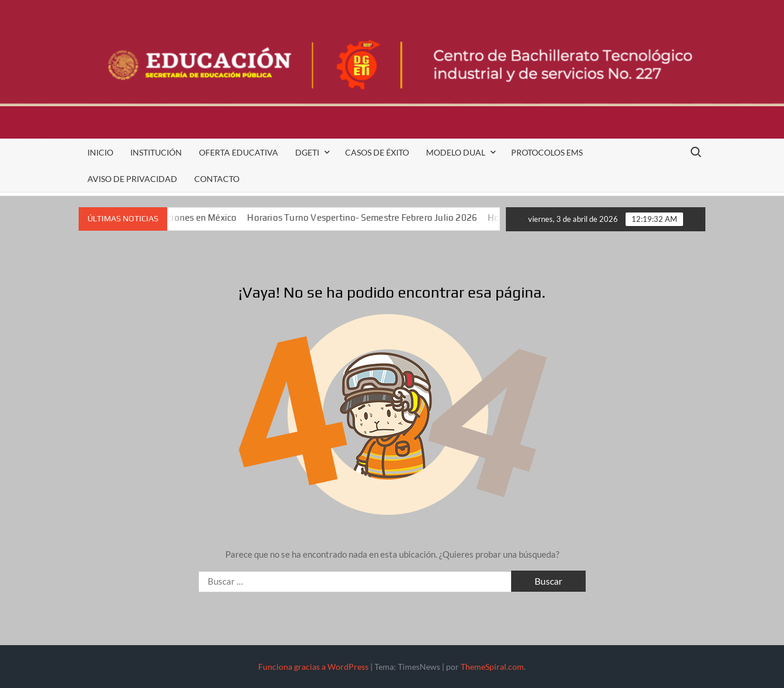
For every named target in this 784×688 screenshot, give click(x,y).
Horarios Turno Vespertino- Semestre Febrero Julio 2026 (372, 217)
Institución (156, 152)
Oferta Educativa (239, 152)
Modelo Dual (456, 152)
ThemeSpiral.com (492, 667)
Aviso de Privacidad (132, 179)
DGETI (307, 152)
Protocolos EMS (547, 152)
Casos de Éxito (377, 152)
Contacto (217, 179)
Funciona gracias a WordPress (313, 667)
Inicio (100, 152)
